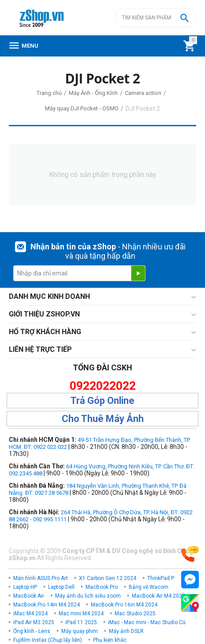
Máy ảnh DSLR (126, 631)
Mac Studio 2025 (135, 614)
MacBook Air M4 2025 (158, 596)
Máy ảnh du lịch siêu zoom (88, 596)
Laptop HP (25, 587)
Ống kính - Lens (32, 631)
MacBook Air (29, 596)
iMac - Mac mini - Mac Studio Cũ (147, 622)
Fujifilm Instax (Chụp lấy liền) (48, 640)
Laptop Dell (61, 587)
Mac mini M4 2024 (81, 614)
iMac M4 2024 (30, 614)
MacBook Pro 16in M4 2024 (124, 605)
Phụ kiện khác (110, 640)
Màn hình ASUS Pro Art (41, 578)
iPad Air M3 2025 (34, 622)
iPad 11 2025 (81, 622)
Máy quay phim (80, 631)
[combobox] (155, 18)
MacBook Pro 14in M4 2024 (47, 605)
